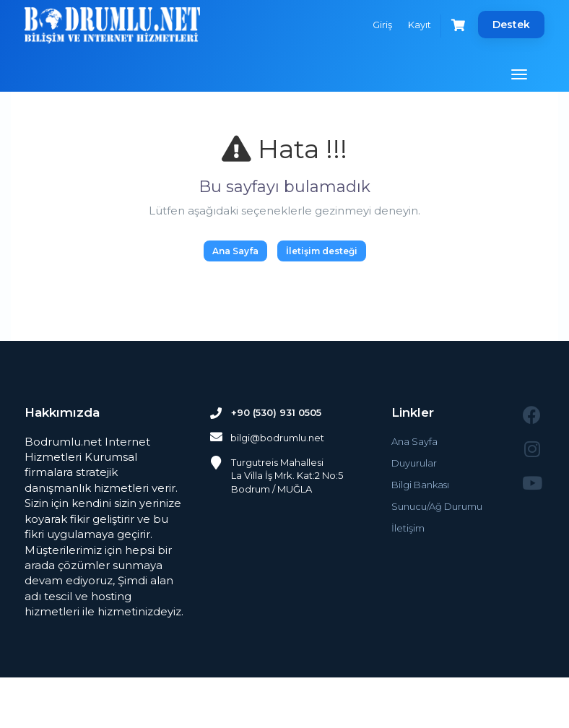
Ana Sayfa (235, 251)
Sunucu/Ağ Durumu (437, 506)
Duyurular (414, 463)
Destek (511, 25)
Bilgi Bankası (420, 485)
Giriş (381, 25)
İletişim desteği (322, 251)
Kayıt (419, 25)
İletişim (408, 528)
